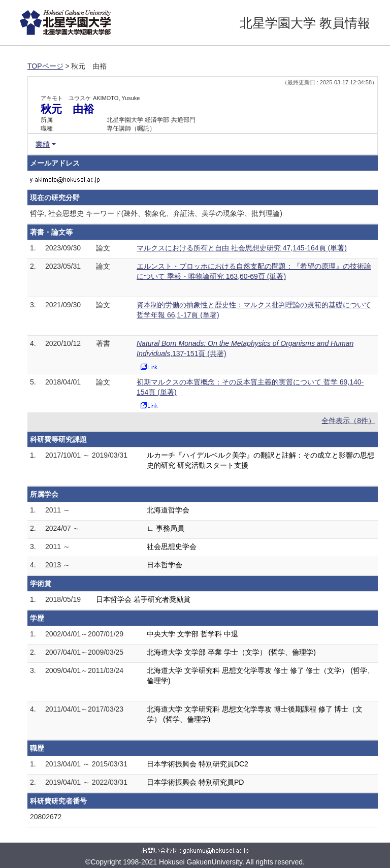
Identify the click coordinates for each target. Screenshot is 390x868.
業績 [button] (43, 144)
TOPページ (45, 66)
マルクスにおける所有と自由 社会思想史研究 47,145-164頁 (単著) (242, 248)
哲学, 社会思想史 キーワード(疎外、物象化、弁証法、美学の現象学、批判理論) (156, 213)
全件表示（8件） (348, 421)
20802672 (46, 817)
